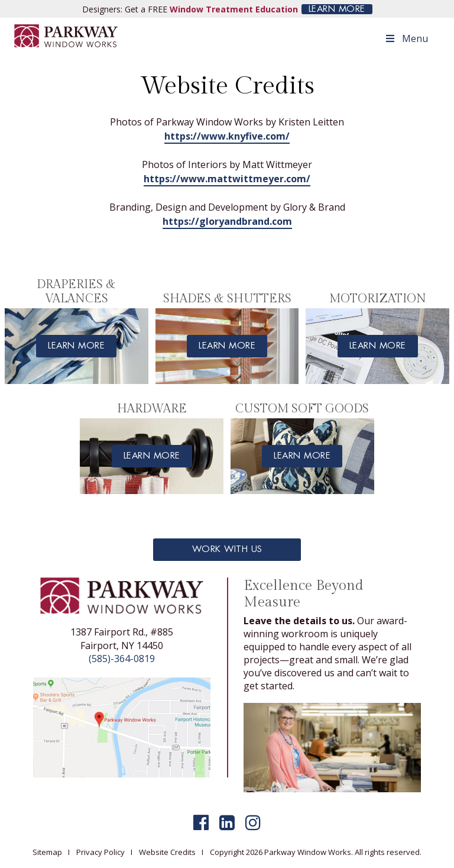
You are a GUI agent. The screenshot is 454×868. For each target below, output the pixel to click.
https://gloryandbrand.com (227, 221)
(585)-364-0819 (122, 659)
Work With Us (227, 549)
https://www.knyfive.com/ (227, 136)
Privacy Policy (100, 852)
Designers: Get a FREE (190, 9)
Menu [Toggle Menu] (406, 38)
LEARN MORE (337, 9)
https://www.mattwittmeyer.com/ (227, 179)
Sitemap (47, 852)
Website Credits (167, 852)
